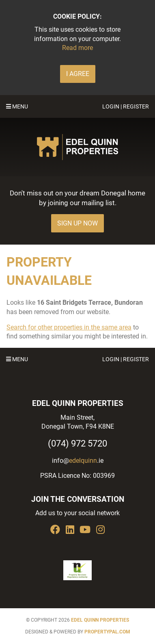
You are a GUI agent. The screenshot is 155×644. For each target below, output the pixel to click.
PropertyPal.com (107, 632)
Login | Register (126, 106)
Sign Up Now (77, 223)
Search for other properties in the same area (69, 327)
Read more (77, 48)
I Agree (78, 74)
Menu (17, 106)
